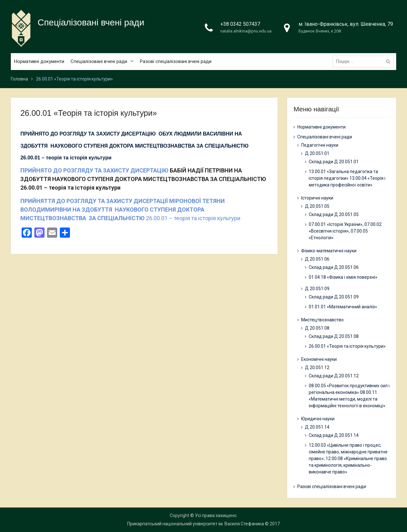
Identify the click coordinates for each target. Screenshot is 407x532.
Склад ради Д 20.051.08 (334, 336)
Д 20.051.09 (317, 289)
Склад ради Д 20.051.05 (334, 214)
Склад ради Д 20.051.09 (334, 297)
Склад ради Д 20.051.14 (334, 435)
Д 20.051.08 (317, 328)
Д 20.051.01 (317, 153)
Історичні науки (317, 198)
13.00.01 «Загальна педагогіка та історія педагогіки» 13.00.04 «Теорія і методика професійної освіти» (347, 178)
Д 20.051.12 (317, 367)
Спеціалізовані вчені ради (91, 22)
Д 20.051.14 (317, 427)
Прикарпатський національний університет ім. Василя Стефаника (196, 524)
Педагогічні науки (320, 145)
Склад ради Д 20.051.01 (334, 162)
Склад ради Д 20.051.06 (334, 267)
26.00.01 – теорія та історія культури (130, 210)
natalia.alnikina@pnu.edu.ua (246, 31)
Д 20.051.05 (317, 206)
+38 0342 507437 (240, 24)
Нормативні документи (39, 61)
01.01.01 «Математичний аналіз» (343, 307)
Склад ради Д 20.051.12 (334, 376)
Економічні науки (319, 359)
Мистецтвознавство (322, 320)
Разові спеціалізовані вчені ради (176, 61)
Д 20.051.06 (317, 259)
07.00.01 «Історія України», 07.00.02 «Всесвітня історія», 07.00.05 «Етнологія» (345, 231)
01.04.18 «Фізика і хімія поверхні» (343, 277)
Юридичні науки (318, 419)
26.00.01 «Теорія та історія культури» (347, 346)
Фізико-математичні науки (329, 251)
